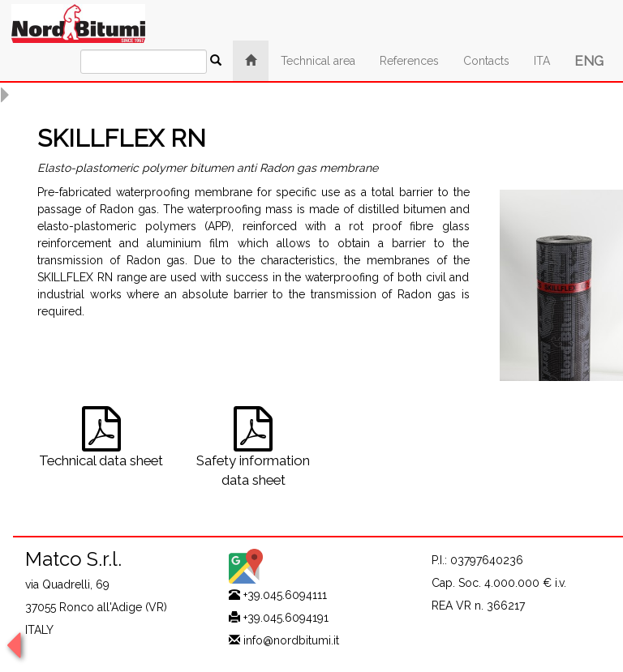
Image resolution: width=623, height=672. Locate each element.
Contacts (486, 61)
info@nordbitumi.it (291, 640)
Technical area (318, 61)
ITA (542, 61)
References (409, 61)
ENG (589, 61)
